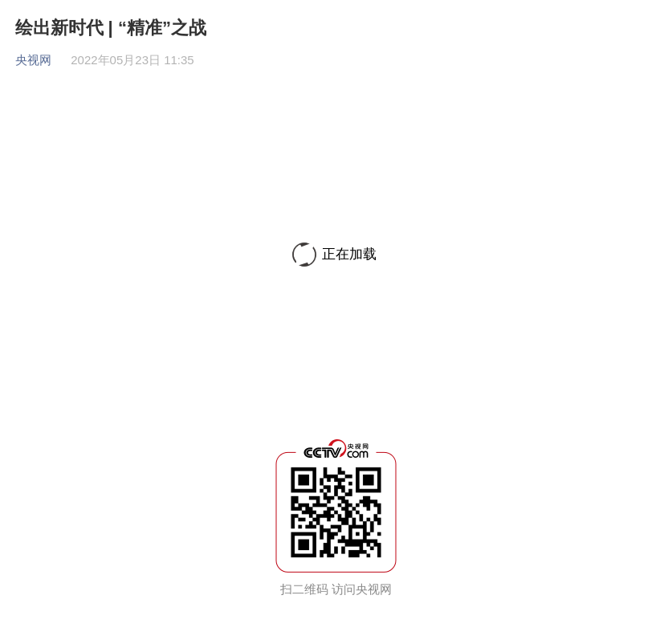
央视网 (33, 60)
